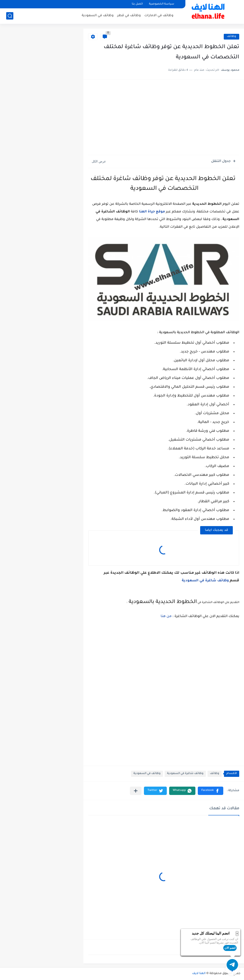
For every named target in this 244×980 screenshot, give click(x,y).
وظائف (231, 37)
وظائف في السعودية (98, 16)
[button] (211, 791)
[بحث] (10, 16)
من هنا (166, 617)
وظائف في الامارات (159, 16)
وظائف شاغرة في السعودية (205, 581)
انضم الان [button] (230, 948)
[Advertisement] (164, 118)
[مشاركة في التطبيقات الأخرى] (136, 791)
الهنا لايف (199, 974)
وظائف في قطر (129, 16)
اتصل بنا (137, 4)
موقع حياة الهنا (152, 212)
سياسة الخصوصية (162, 4)
